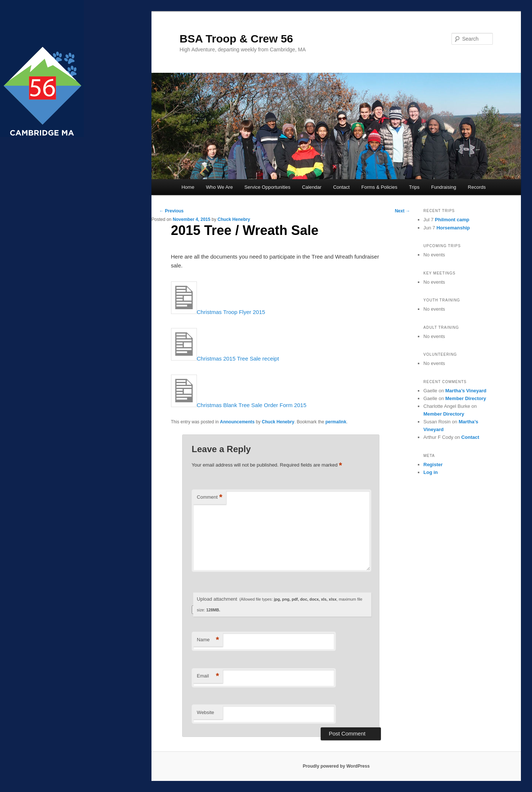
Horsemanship (453, 228)
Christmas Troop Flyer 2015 (218, 312)
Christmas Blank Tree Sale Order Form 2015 (239, 405)
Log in (431, 472)
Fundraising (444, 187)
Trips (414, 187)
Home (188, 187)
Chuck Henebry (234, 219)
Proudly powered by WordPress (336, 766)
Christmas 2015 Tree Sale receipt (225, 359)
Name (208, 640)
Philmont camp (452, 220)
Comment (210, 497)
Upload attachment (280, 604)
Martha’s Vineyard (466, 391)
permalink (336, 422)
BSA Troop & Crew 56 (236, 39)
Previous (171, 211)
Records (477, 187)
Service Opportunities (267, 187)
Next (403, 211)
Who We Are (219, 187)
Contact (342, 187)
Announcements (237, 422)
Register (433, 465)
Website (206, 712)
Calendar (312, 187)
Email (208, 676)
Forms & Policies (379, 187)
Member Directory (466, 398)
